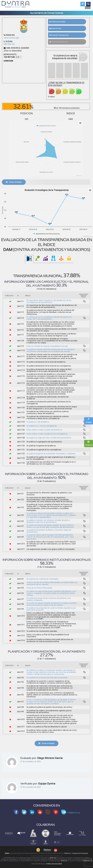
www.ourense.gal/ (11, 38)
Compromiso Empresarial (80, 853)
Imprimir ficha (55, 28)
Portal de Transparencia (59, 35)
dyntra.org (53, 858)
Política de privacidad (54, 864)
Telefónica (67, 853)
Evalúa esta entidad (57, 22)
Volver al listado (14, 182)
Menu (88, 7)
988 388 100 (9, 44)
